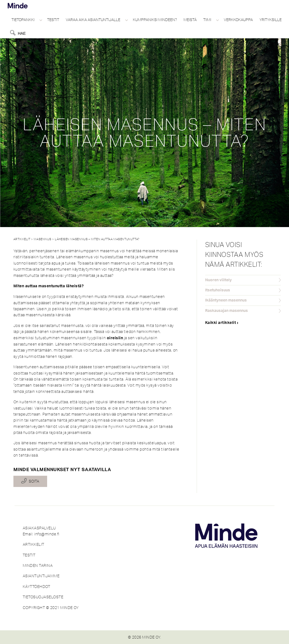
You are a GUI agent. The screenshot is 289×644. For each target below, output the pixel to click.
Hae (22, 33)
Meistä (190, 20)
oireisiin (115, 338)
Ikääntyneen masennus (226, 300)
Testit (53, 20)
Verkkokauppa (238, 20)
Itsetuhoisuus (218, 290)
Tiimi (207, 20)
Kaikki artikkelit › (222, 323)
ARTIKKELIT (34, 544)
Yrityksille (271, 20)
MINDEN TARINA (38, 565)
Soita (34, 481)
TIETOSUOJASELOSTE (43, 597)
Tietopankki (23, 20)
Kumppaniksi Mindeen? (155, 20)
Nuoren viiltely (218, 280)
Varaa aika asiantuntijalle (93, 20)
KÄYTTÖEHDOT (37, 587)
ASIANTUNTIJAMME (41, 576)
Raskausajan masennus (227, 311)
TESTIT (29, 555)
